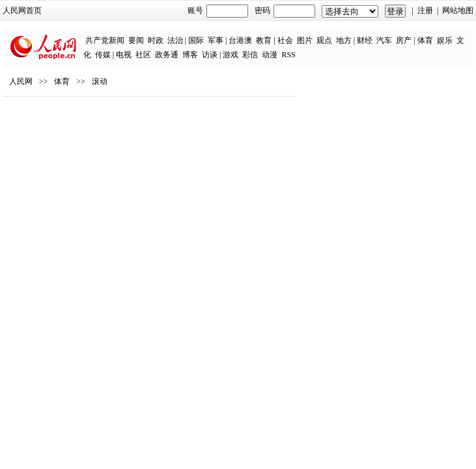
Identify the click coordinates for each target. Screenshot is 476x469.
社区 (143, 55)
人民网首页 (22, 10)
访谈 (210, 55)
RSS (288, 55)
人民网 (21, 81)
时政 (156, 40)
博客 (190, 55)
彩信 (250, 55)
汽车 (384, 40)
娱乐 (445, 40)
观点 (324, 40)
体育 (425, 40)
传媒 (103, 55)
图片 (305, 40)
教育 (264, 40)
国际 (196, 40)
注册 (425, 10)
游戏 (231, 55)
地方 (344, 40)
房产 (404, 40)
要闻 (136, 40)
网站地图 (458, 10)
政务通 (167, 55)
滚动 (100, 81)
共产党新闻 (105, 40)
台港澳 (240, 40)
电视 (124, 55)
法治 (175, 40)
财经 (365, 40)
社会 (285, 40)
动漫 (270, 55)
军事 (216, 40)
